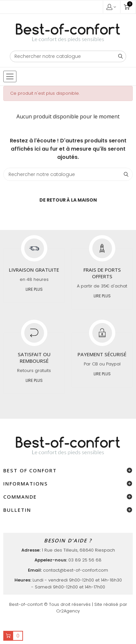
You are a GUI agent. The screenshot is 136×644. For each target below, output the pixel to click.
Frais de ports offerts (102, 273)
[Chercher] (68, 56)
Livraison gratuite (34, 270)
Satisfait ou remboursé (34, 358)
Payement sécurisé (102, 354)
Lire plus (34, 289)
